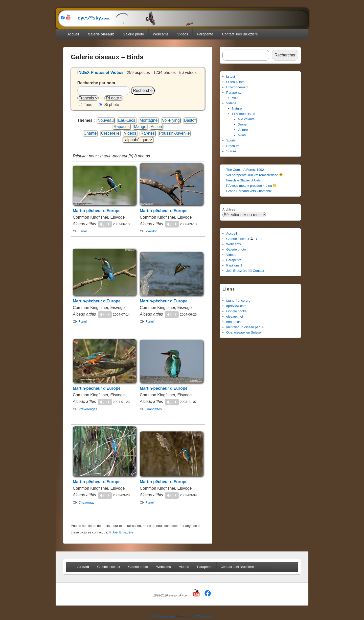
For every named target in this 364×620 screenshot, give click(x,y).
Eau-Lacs (127, 120)
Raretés (148, 133)
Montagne (149, 120)
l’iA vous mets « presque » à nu (251, 186)
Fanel (83, 231)
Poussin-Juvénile (174, 133)
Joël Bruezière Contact (245, 271)
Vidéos (183, 34)
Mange (140, 127)
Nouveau (106, 120)
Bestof (190, 120)
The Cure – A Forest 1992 (245, 170)
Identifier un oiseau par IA (245, 327)
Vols (235, 98)
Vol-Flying (171, 120)
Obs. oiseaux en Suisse (244, 332)
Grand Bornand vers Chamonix (249, 191)
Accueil (73, 34)
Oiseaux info (235, 82)
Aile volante (246, 119)
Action (156, 127)
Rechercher (285, 55)
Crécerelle (110, 133)
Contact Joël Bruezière (240, 34)
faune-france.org (238, 301)
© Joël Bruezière (121, 532)
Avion (242, 135)
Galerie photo (133, 34)
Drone (242, 124)
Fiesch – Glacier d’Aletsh (244, 180)
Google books (236, 311)
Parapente (205, 34)
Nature (237, 108)
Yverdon (151, 231)
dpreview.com (236, 306)
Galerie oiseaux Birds (244, 239)
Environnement (237, 87)
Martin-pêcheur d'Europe (97, 211)
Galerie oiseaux (101, 34)
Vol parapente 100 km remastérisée (254, 175)
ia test (231, 77)
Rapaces (121, 127)
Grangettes (153, 409)
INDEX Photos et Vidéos (100, 73)
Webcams (161, 34)
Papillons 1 (234, 265)
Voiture (243, 130)
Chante (90, 133)
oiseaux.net (235, 316)
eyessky (133, 18)
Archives (229, 209)
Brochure (233, 146)
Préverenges (88, 409)
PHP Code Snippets (163, 616)
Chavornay (86, 502)
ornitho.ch (233, 322)
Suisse (231, 151)
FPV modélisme (244, 114)
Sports (231, 140)
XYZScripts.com (203, 616)
